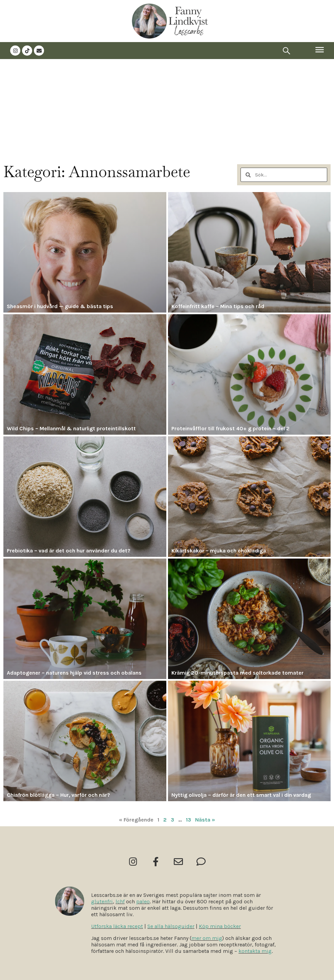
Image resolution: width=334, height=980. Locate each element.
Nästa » (205, 820)
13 (189, 820)
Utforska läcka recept (117, 926)
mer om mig (207, 938)
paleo (143, 901)
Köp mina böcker (220, 926)
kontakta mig (255, 951)
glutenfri (102, 901)
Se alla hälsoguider (171, 926)
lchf (120, 901)
